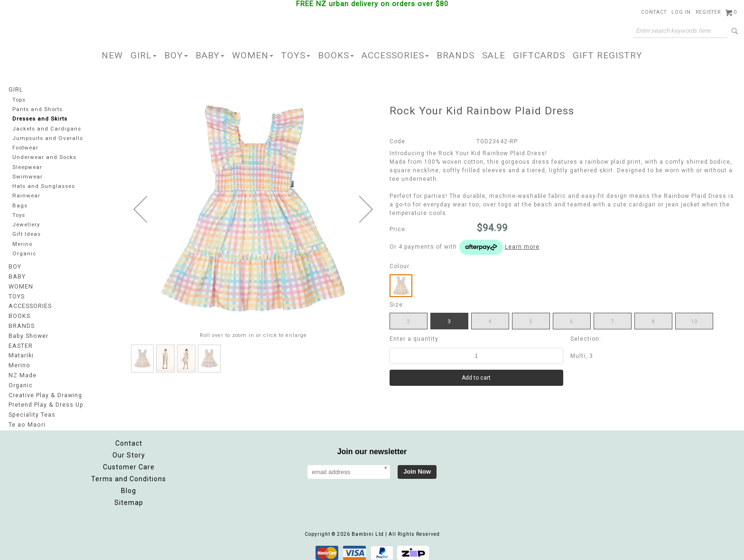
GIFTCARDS (539, 55)
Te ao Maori (26, 420)
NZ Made (22, 373)
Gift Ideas (27, 236)
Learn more (522, 247)
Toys (19, 216)
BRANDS (456, 55)
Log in (681, 12)
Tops (19, 99)
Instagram (626, 456)
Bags (19, 207)
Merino (23, 246)
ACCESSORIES (395, 55)
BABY (210, 55)
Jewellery (27, 226)
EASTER (20, 345)
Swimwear (27, 177)
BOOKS (336, 55)
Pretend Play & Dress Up (45, 401)
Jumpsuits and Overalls (47, 138)
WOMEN (253, 55)
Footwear (26, 148)
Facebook (605, 456)
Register (708, 12)
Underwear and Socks (45, 158)
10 (694, 322)
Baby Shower (28, 335)
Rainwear (26, 197)
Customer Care (129, 462)
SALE (494, 55)
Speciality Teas (32, 411)
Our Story (129, 450)
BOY (176, 55)
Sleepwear (28, 168)
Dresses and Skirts (40, 119)
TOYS (296, 55)
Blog (129, 486)
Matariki (21, 354)
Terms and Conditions (129, 474)
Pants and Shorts (37, 109)
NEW (112, 55)
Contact (654, 12)
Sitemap (129, 498)
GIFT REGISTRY (608, 55)
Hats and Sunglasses (43, 187)
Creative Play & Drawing (45, 392)
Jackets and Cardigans (46, 129)
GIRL (144, 55)
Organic (24, 255)
